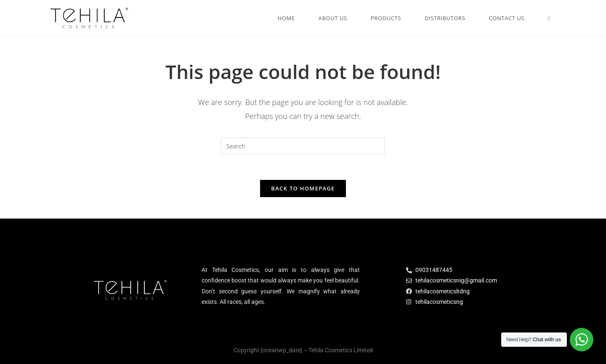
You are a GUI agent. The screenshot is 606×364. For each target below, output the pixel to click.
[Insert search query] (303, 146)
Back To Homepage (303, 188)
